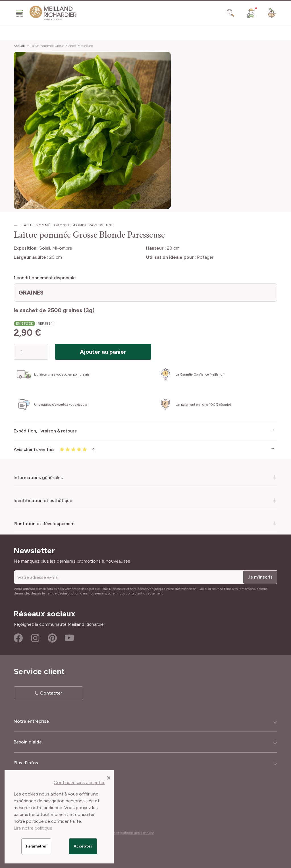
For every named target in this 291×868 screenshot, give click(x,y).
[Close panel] (109, 778)
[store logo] (53, 13)
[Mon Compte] (251, 13)
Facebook (18, 638)
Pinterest (52, 638)
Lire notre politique (33, 828)
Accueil (19, 46)
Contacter (51, 693)
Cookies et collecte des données (128, 833)
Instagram (35, 638)
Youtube (69, 638)
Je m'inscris (260, 577)
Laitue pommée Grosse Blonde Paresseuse (62, 46)
